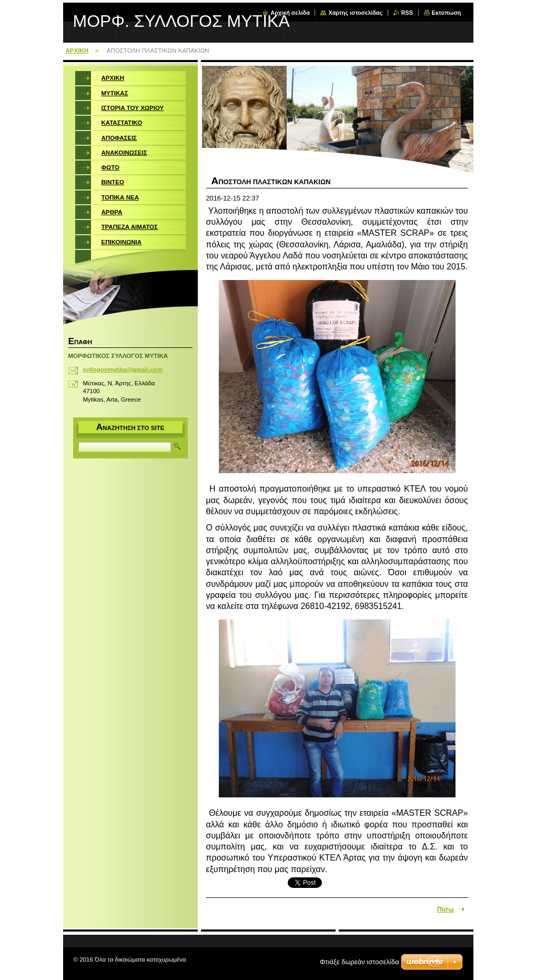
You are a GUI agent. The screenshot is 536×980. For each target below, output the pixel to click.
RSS (407, 13)
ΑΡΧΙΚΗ (77, 51)
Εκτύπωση (447, 13)
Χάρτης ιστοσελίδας (355, 13)
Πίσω (446, 909)
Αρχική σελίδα (290, 13)
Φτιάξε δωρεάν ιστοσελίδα (359, 962)
